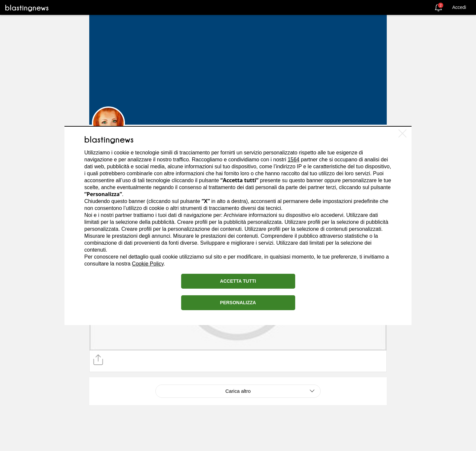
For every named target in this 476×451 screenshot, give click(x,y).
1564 (294, 160)
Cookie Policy (148, 264)
